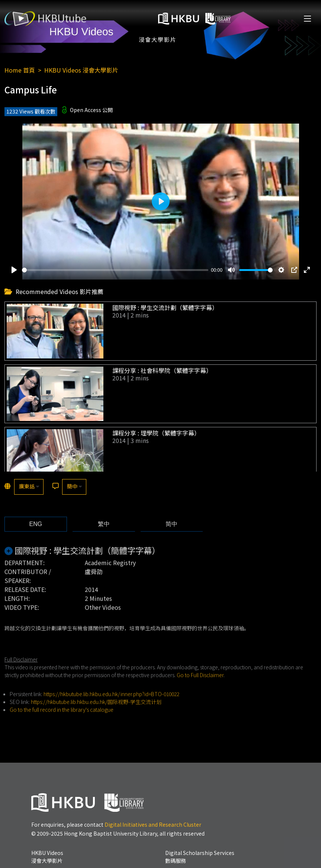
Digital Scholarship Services (200, 857)
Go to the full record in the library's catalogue (62, 721)
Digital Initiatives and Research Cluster (153, 824)
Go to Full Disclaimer (200, 687)
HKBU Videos (47, 857)
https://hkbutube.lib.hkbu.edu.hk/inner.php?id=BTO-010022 (111, 706)
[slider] (115, 270)
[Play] (14, 270)
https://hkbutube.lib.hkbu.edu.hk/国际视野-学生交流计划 (96, 714)
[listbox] (29, 487)
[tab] (36, 536)
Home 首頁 (20, 70)
